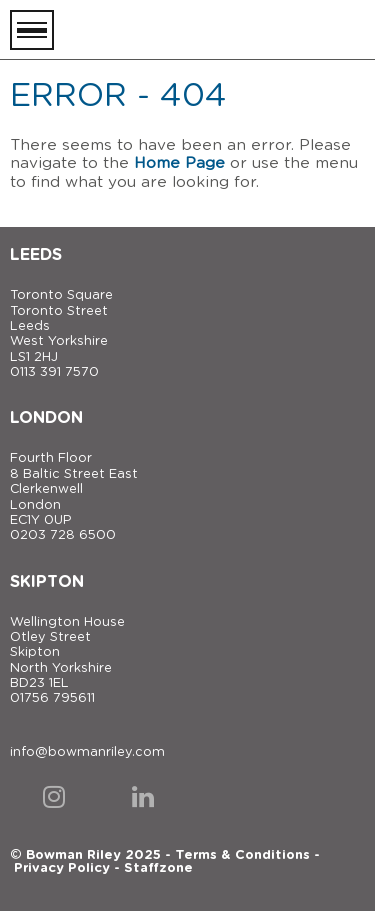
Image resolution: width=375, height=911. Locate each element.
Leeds (36, 255)
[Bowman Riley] (265, 30)
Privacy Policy (62, 868)
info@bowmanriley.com (87, 752)
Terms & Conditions (242, 855)
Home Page (179, 163)
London (46, 418)
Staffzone (158, 868)
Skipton (47, 582)
